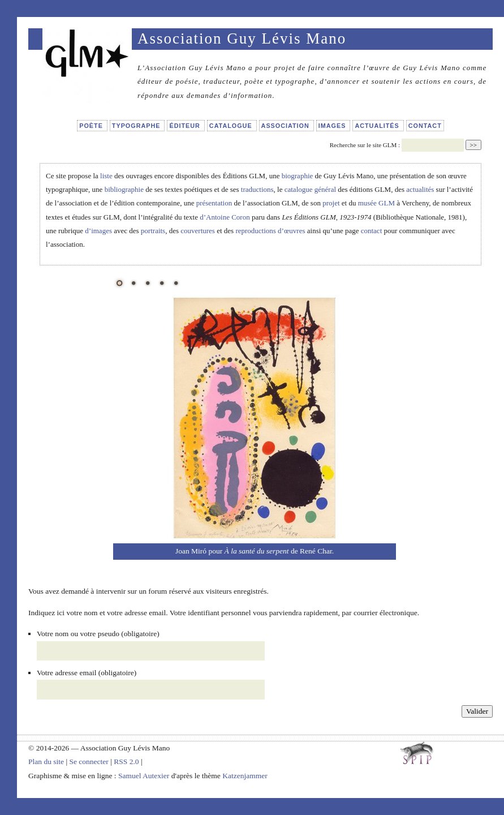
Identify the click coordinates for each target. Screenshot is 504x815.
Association (287, 126)
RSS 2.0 (126, 762)
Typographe (137, 126)
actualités (420, 189)
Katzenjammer (245, 776)
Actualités (378, 126)
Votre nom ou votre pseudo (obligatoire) (98, 634)
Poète (92, 126)
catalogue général (310, 189)
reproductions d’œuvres (270, 231)
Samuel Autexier (145, 776)
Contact (425, 126)
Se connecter (89, 762)
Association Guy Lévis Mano (242, 38)
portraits (153, 231)
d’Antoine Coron (225, 217)
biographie (298, 176)
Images (333, 126)
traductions (257, 189)
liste (106, 176)
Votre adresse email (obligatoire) (87, 673)
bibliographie (124, 189)
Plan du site (46, 762)
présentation (214, 203)
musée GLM (376, 203)
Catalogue (232, 126)
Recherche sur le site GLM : (365, 145)
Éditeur (186, 126)
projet (331, 203)
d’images (98, 231)
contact (372, 231)
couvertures (198, 231)
